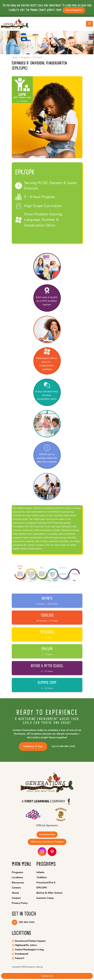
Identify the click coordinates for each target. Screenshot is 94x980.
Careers (16, 888)
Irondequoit (20, 954)
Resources (18, 883)
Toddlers (42, 877)
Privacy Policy (20, 903)
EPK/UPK (42, 888)
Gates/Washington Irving (28, 950)
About (15, 893)
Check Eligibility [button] (74, 10)
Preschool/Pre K (46, 883)
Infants (40, 872)
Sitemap (40, 967)
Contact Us (47, 976)
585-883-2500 (27, 922)
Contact (16, 898)
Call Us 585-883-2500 (63, 746)
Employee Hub (47, 834)
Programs (17, 872)
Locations (17, 877)
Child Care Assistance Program (47, 842)
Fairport (18, 958)
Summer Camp (45, 898)
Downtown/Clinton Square (29, 941)
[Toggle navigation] (89, 24)
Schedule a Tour (33, 746)
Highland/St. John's (24, 945)
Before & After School (49, 893)
